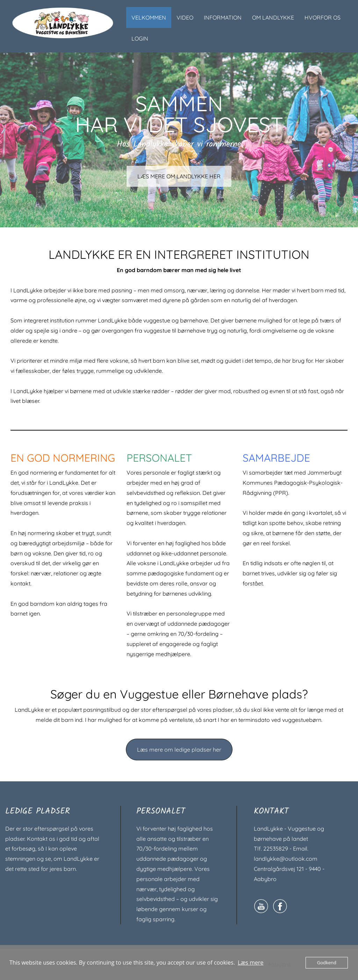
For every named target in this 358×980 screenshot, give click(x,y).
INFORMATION (223, 17)
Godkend (327, 963)
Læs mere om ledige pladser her (179, 750)
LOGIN (140, 38)
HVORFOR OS (323, 17)
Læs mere (250, 963)
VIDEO (185, 17)
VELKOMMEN (149, 17)
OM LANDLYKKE (273, 17)
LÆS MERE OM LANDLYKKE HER (179, 177)
